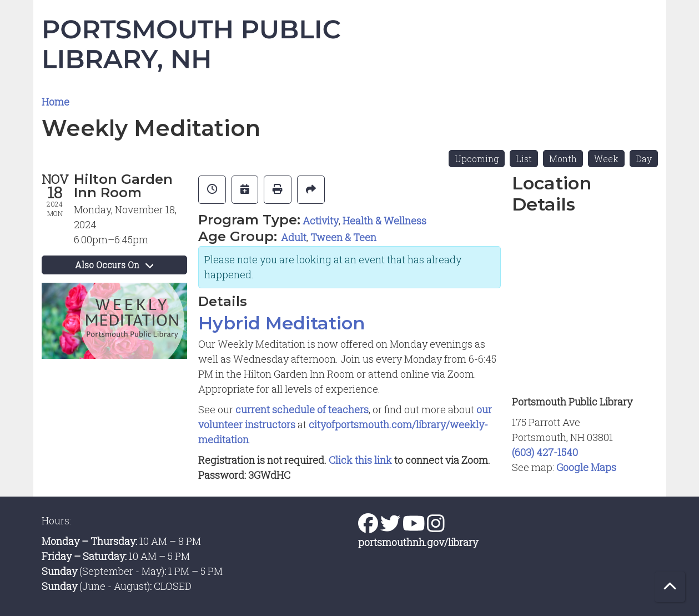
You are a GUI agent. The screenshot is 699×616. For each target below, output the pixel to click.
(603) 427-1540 (545, 452)
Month (563, 159)
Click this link (361, 460)
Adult (294, 237)
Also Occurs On (114, 265)
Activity (321, 221)
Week (606, 159)
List (524, 159)
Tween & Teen (343, 237)
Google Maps (586, 467)
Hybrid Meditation (281, 323)
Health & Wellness (384, 221)
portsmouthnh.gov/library (418, 542)
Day (644, 159)
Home (56, 102)
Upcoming (477, 159)
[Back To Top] (670, 587)
